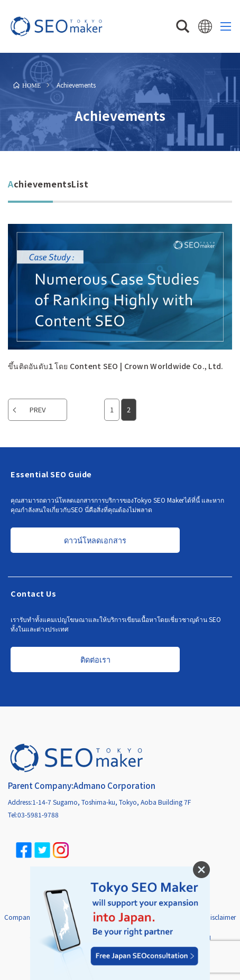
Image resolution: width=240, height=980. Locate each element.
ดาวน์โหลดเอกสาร (95, 540)
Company (19, 917)
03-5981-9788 (38, 814)
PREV (38, 409)
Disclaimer (221, 917)
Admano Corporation (114, 785)
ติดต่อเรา (95, 659)
